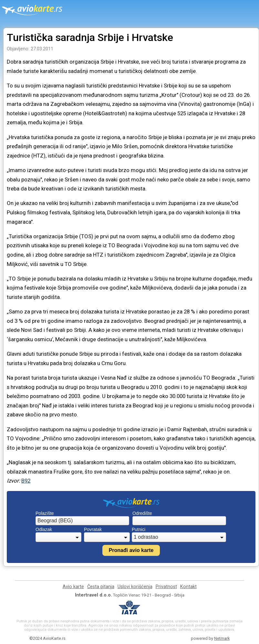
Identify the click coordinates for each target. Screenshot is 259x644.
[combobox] (82, 521)
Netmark (222, 638)
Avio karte (73, 587)
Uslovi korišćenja (135, 587)
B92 (26, 481)
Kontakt (188, 587)
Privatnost (166, 587)
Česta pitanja (101, 587)
